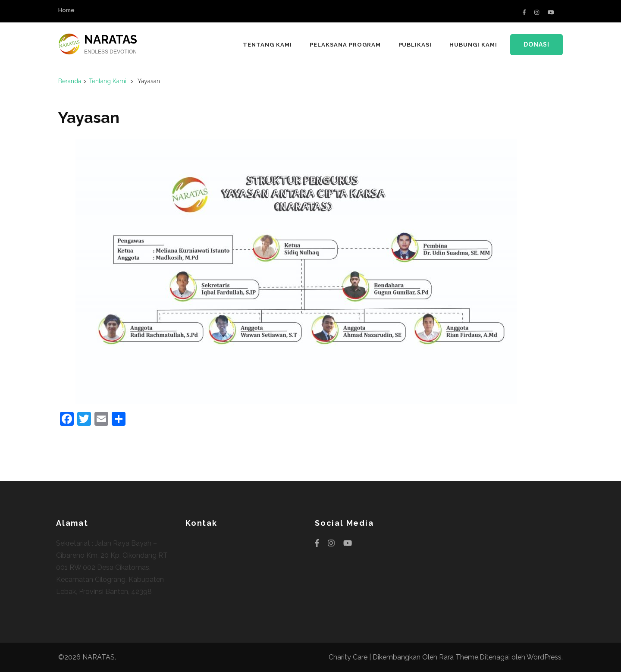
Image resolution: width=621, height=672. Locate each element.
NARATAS (111, 39)
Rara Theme (459, 657)
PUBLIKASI (415, 45)
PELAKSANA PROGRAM (345, 45)
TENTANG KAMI (267, 45)
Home (66, 10)
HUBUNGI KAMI (473, 45)
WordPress (544, 657)
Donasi (536, 44)
